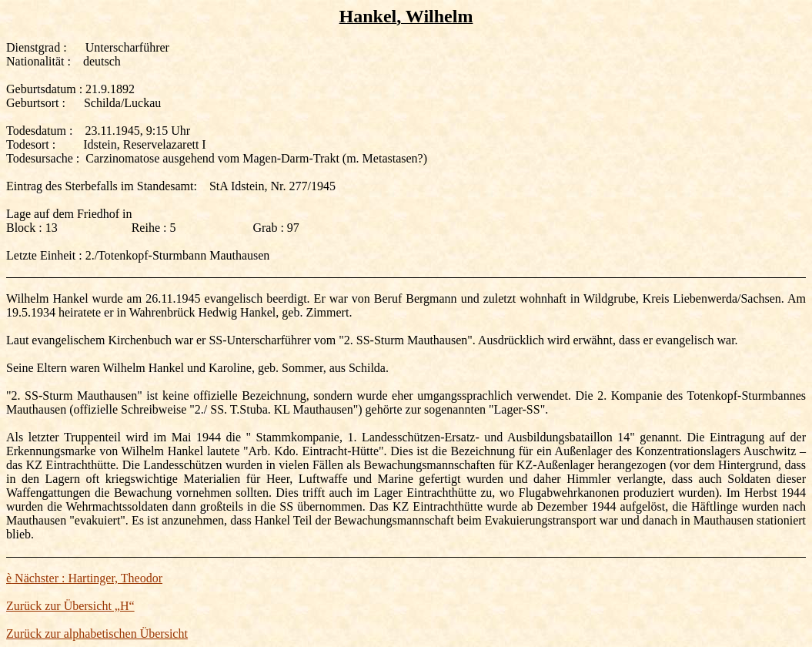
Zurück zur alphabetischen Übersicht (97, 634)
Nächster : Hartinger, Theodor (84, 578)
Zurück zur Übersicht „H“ (70, 606)
